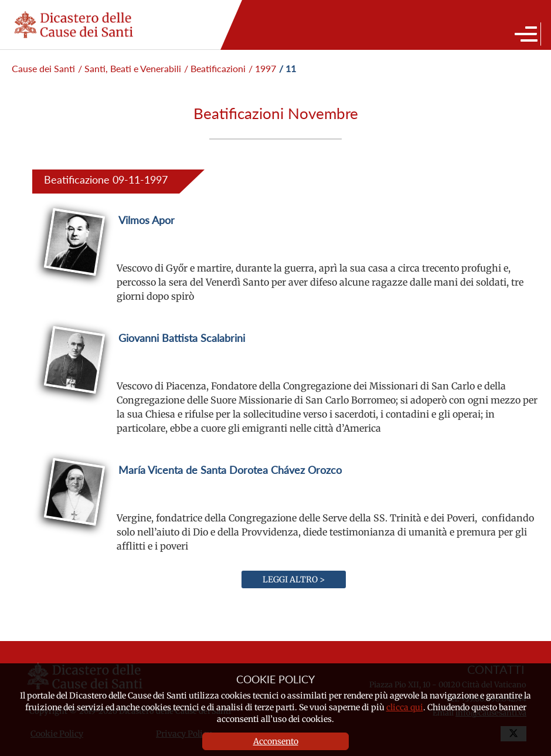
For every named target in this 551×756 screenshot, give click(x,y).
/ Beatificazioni (215, 68)
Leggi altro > (294, 579)
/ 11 (288, 68)
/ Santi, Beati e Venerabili (130, 68)
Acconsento (276, 741)
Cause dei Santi (43, 68)
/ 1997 (262, 68)
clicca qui (405, 707)
